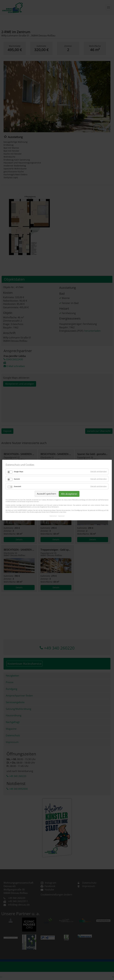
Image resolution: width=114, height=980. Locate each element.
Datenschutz (53, 516)
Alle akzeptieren (69, 494)
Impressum (61, 516)
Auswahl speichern (47, 494)
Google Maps (19, 472)
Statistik (17, 479)
